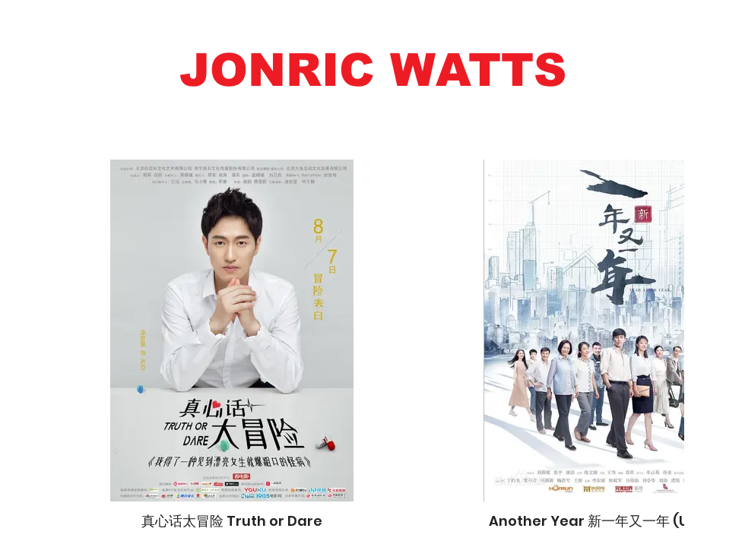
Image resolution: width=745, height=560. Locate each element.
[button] (372, 70)
